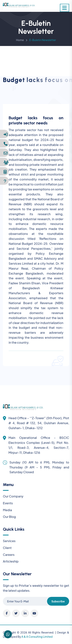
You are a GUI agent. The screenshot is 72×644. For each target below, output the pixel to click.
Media (7, 510)
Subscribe (58, 601)
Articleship (11, 561)
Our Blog (9, 517)
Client (7, 548)
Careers (9, 555)
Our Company (13, 496)
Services (9, 541)
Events (8, 503)
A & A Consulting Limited (37, 637)
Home (20, 40)
